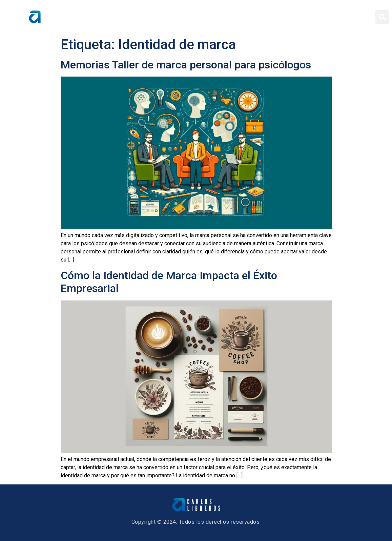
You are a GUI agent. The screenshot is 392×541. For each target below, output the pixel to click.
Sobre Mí (212, 17)
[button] (382, 17)
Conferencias (288, 17)
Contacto (354, 17)
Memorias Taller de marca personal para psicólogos (186, 65)
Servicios (247, 17)
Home (181, 17)
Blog (324, 17)
